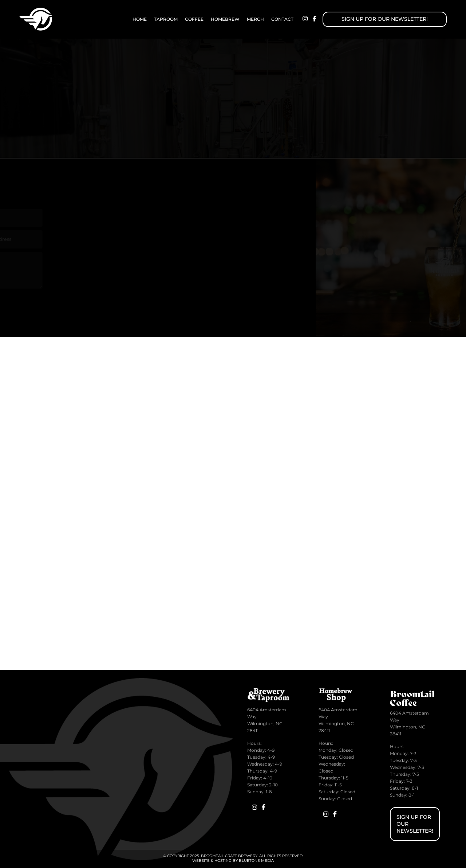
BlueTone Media (256, 861)
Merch (255, 19)
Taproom (166, 19)
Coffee (194, 19)
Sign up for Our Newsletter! (385, 19)
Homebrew (225, 19)
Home (140, 19)
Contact (282, 19)
